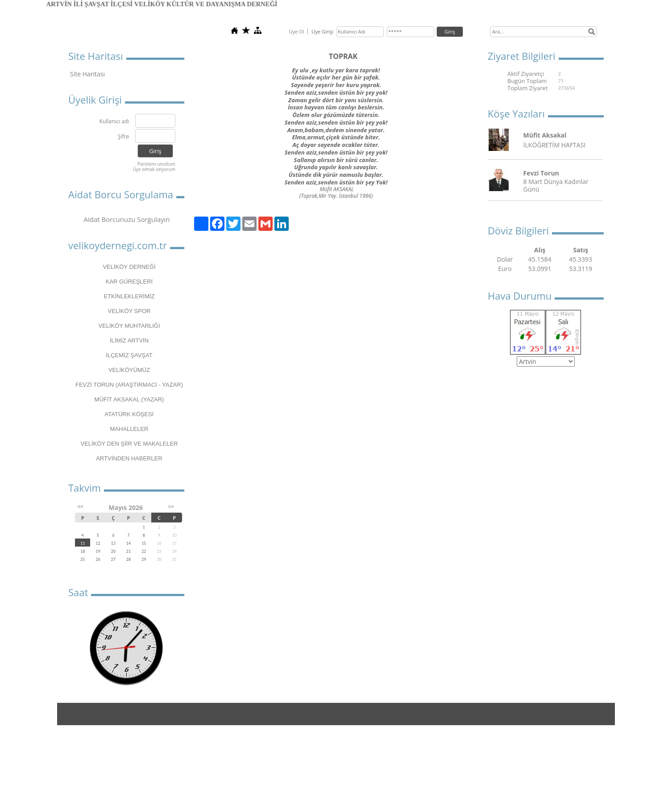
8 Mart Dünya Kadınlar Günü (556, 185)
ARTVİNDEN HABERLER (129, 458)
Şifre (123, 137)
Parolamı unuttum (156, 164)
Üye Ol (296, 31)
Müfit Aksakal (545, 135)
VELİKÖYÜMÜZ (129, 370)
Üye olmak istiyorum (154, 169)
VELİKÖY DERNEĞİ (129, 267)
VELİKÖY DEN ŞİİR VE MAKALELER (129, 444)
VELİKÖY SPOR (129, 311)
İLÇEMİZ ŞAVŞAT (129, 355)
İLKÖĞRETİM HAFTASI (555, 145)
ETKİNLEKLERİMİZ (129, 296)
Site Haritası (87, 74)
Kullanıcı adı (114, 122)
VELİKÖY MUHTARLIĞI (129, 326)
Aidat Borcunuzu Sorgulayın (127, 219)
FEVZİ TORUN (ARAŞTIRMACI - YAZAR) (129, 385)
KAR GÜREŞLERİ (129, 282)
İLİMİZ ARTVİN (129, 340)
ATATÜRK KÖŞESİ (129, 414)
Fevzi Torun (541, 173)
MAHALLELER (129, 429)
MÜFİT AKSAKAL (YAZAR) (129, 399)
